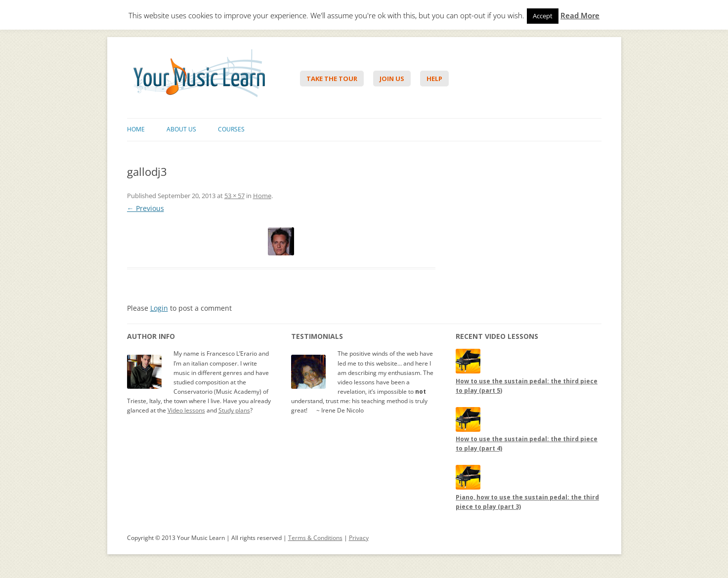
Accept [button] (543, 16)
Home (136, 129)
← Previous (146, 208)
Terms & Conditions (315, 538)
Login (159, 308)
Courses (231, 129)
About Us (181, 129)
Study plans (234, 410)
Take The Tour (332, 79)
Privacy (359, 538)
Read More (580, 16)
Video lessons (186, 410)
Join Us (392, 79)
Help (434, 79)
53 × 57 (235, 196)
